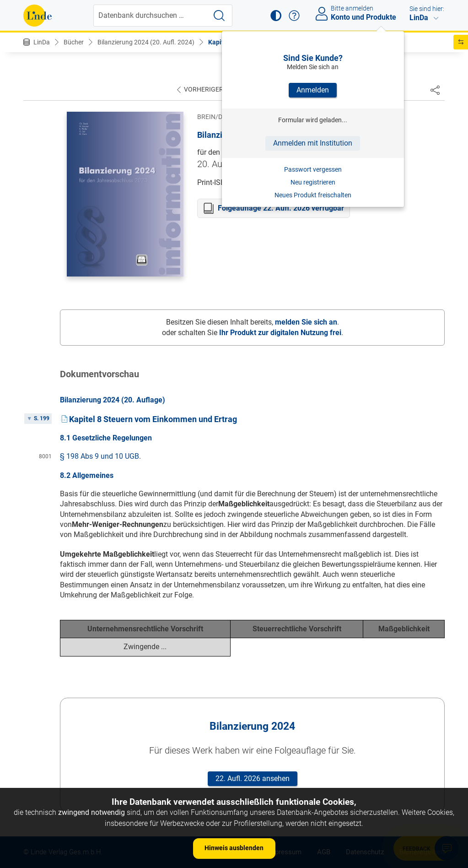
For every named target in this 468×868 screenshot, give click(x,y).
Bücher (74, 42)
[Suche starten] (219, 16)
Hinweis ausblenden (234, 848)
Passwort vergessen (313, 169)
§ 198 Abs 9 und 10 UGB (100, 456)
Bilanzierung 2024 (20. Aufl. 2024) (146, 42)
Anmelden (313, 90)
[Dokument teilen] (435, 90)
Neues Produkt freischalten (313, 195)
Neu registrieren (313, 182)
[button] (276, 16)
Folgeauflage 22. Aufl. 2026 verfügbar (281, 208)
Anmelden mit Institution (313, 143)
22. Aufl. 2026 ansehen (253, 778)
